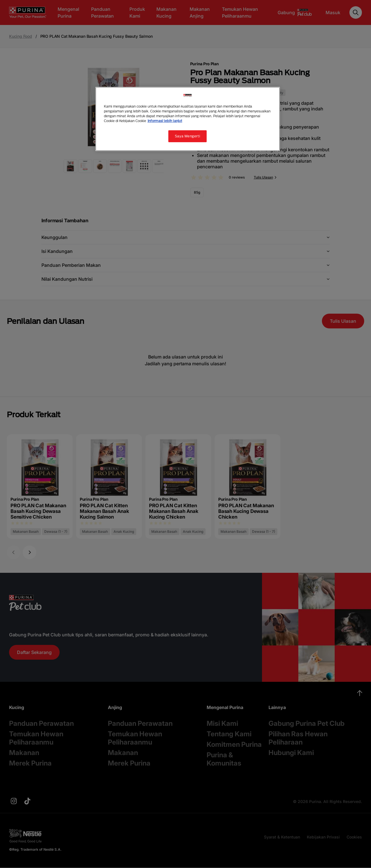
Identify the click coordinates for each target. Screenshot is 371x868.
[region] (188, 119)
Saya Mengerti (187, 136)
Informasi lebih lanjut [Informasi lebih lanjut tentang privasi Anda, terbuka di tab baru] (165, 121)
